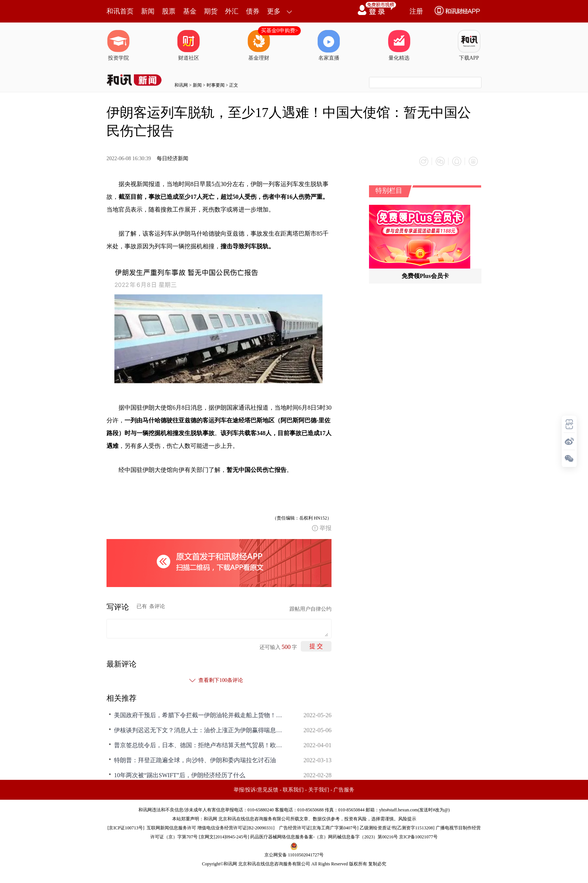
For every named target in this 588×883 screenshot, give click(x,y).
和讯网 (181, 85)
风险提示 (407, 819)
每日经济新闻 (172, 158)
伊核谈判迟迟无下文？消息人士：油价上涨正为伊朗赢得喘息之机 (200, 730)
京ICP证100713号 (126, 828)
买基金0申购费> (280, 31)
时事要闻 (216, 85)
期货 (211, 11)
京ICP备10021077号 (418, 837)
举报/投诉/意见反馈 (256, 790)
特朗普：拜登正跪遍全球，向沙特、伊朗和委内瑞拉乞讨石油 (195, 760)
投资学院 (118, 45)
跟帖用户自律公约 (310, 609)
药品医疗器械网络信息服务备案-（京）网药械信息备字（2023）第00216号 (324, 837)
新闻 (148, 11)
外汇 (232, 11)
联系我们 (293, 790)
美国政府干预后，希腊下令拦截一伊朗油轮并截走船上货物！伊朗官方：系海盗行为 (200, 715)
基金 (190, 11)
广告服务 (344, 790)
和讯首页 (120, 11)
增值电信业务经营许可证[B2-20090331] (236, 828)
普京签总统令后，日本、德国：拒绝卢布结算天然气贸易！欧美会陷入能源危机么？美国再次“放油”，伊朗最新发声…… (200, 745)
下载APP (469, 45)
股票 (169, 11)
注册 (416, 11)
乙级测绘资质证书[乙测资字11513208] (397, 828)
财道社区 (189, 45)
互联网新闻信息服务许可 (171, 828)
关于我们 (319, 790)
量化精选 (399, 45)
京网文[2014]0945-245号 (224, 837)
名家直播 (329, 45)
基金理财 (259, 45)
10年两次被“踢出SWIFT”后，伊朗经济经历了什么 (180, 775)
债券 (253, 11)
